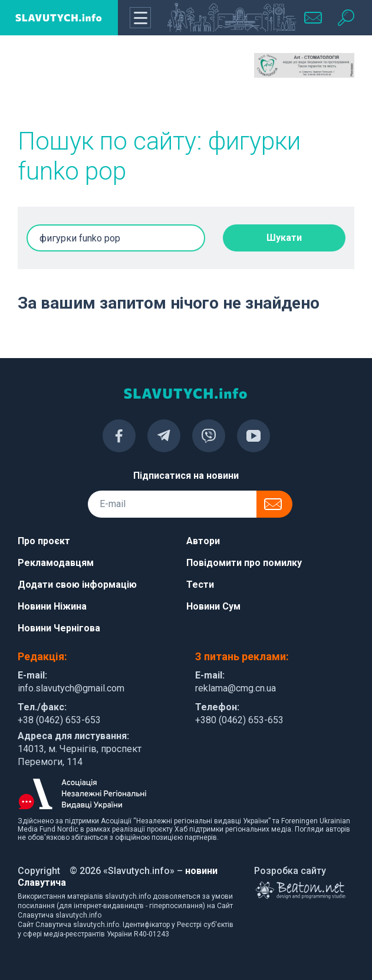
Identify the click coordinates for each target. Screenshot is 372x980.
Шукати (284, 238)
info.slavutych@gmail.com (71, 688)
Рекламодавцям (56, 563)
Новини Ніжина (52, 606)
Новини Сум (213, 606)
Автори (203, 541)
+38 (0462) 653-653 (59, 720)
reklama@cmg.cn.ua (236, 688)
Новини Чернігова (59, 628)
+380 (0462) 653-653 (239, 720)
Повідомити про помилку (244, 563)
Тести (200, 585)
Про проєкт (44, 541)
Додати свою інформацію (77, 585)
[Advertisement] (68, 82)
